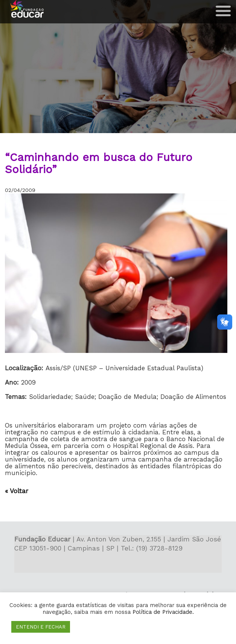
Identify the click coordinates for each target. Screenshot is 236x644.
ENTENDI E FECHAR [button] (41, 627)
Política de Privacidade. (163, 612)
